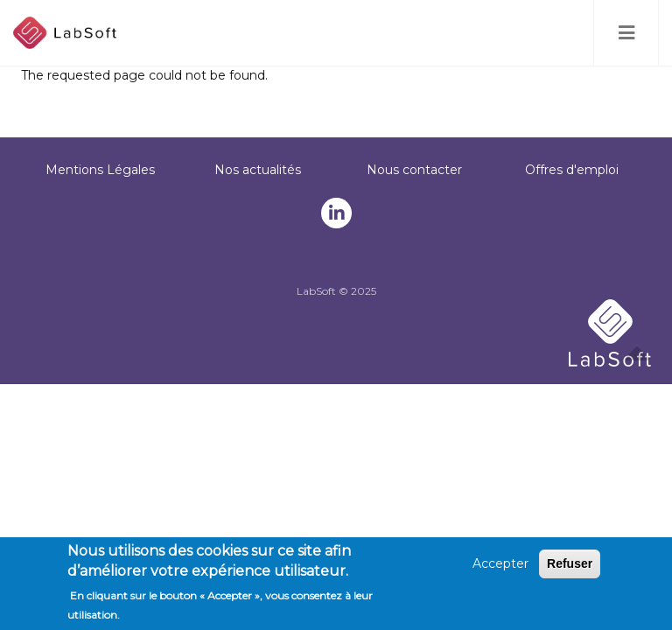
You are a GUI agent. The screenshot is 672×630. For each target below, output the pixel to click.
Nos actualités (258, 170)
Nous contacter (414, 170)
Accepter (500, 566)
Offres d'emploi (572, 170)
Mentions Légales (100, 170)
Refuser (570, 566)
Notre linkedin (337, 213)
